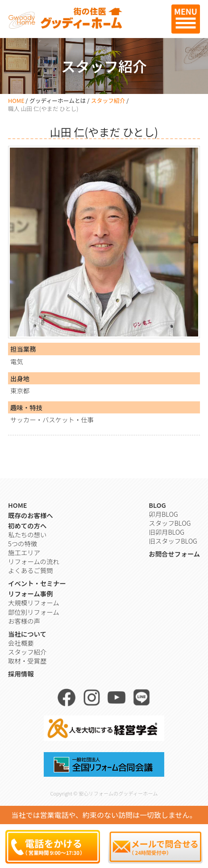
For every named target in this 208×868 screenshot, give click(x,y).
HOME (16, 100)
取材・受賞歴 (27, 661)
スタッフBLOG (170, 523)
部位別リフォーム (34, 612)
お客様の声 (24, 621)
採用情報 (21, 674)
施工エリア (24, 552)
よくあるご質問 (31, 570)
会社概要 (21, 643)
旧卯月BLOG (166, 532)
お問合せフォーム (174, 554)
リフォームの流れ (34, 561)
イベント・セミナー (37, 583)
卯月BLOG (163, 514)
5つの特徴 (23, 543)
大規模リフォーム (34, 602)
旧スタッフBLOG (173, 541)
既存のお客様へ (31, 515)
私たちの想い (27, 534)
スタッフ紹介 (108, 100)
